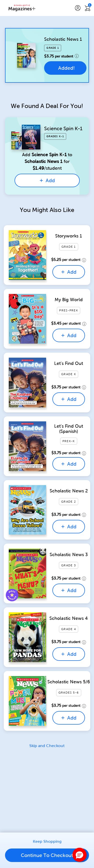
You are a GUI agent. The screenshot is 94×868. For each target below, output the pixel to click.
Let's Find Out (69, 363)
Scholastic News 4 (69, 618)
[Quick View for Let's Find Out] (27, 383)
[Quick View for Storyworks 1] (27, 255)
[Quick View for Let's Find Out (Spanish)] (27, 446)
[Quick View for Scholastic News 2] (27, 510)
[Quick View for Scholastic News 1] (26, 55)
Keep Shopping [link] (47, 841)
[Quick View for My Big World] (27, 319)
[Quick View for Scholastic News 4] (27, 637)
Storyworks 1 (69, 236)
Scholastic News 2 (69, 491)
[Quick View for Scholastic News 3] (27, 573)
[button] (78, 8)
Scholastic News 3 (69, 555)
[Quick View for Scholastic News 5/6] (27, 701)
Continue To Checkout (47, 855)
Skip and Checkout (47, 746)
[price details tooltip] (77, 56)
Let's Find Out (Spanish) (69, 429)
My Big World (69, 300)
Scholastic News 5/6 (69, 682)
